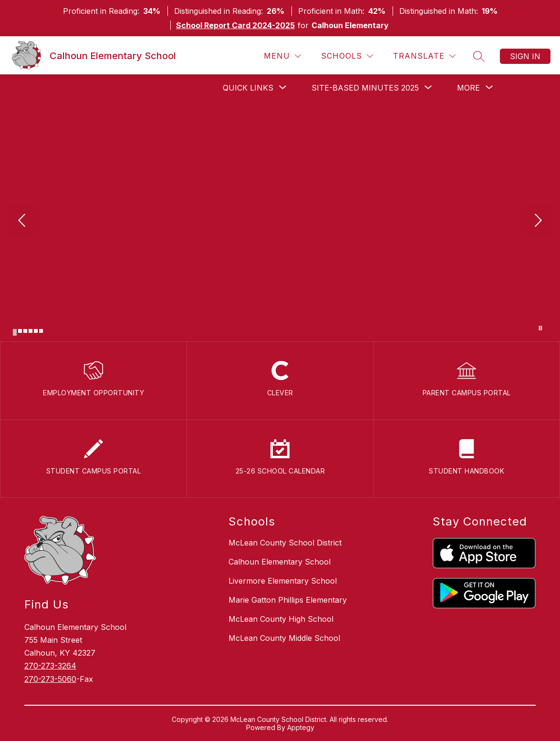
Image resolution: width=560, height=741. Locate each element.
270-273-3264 (50, 666)
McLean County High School (281, 619)
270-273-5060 (50, 679)
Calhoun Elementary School (280, 562)
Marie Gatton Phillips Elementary (288, 600)
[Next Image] (537, 221)
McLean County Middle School (284, 638)
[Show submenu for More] (468, 88)
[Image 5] (36, 331)
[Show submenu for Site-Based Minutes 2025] (365, 88)
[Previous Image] (23, 221)
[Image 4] (31, 331)
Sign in (525, 56)
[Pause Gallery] (540, 328)
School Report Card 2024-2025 (235, 25)
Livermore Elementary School (283, 581)
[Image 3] (25, 331)
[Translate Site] (424, 56)
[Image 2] (20, 331)
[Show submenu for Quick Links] (248, 88)
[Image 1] (15, 332)
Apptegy (301, 727)
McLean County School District (285, 543)
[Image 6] (41, 331)
